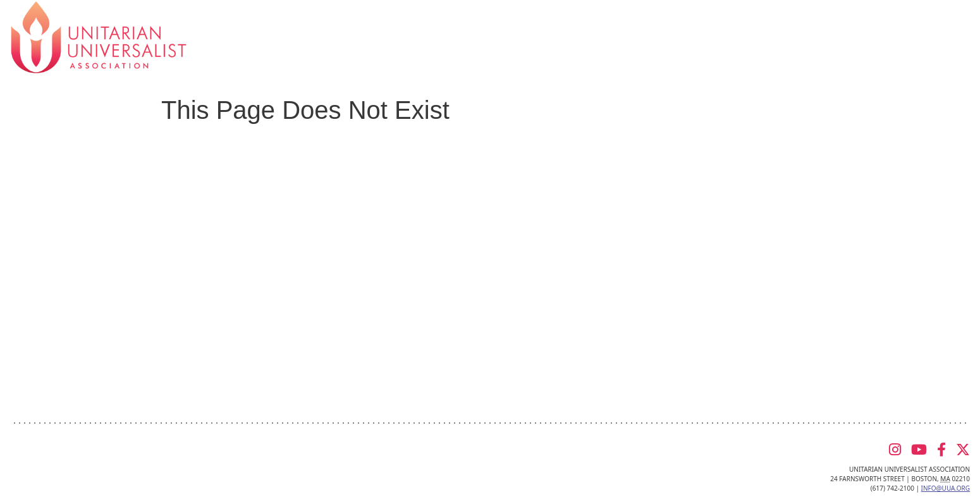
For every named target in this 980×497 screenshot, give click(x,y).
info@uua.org (946, 488)
